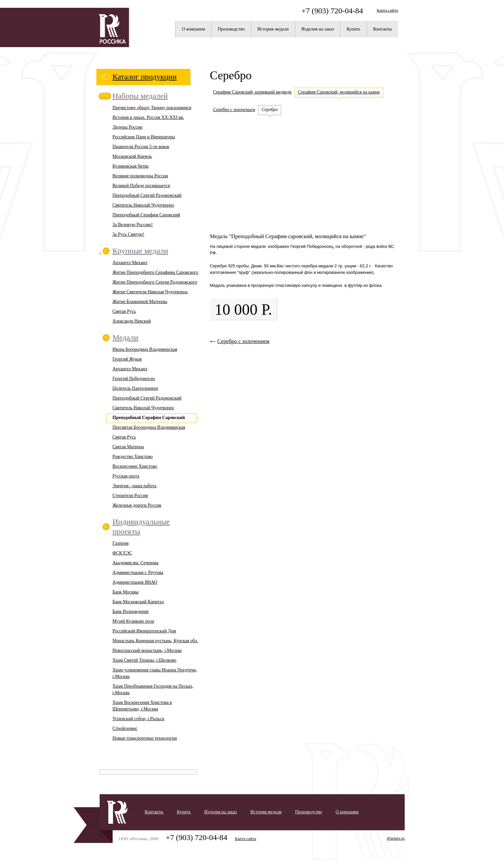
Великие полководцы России (140, 176)
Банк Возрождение (131, 611)
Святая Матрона (128, 447)
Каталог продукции (145, 77)
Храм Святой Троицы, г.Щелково (145, 660)
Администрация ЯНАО (135, 582)
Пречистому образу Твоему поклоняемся (152, 108)
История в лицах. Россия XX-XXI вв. (148, 117)
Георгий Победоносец (134, 379)
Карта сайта (387, 10)
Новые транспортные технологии (145, 738)
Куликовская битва (131, 166)
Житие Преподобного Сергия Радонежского (155, 282)
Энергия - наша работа (135, 486)
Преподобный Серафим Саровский (147, 215)
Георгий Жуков (127, 359)
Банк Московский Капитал (138, 602)
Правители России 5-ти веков (141, 147)
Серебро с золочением (234, 110)
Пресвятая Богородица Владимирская (149, 427)
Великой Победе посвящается (141, 186)
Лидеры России (128, 127)
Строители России (130, 496)
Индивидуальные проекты (141, 527)
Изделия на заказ (318, 29)
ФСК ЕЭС (122, 553)
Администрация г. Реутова (138, 573)
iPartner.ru (396, 838)
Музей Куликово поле (134, 621)
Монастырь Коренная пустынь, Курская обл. (155, 641)
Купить (354, 29)
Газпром (121, 543)
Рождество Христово (133, 457)
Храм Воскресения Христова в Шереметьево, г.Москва (142, 706)
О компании (193, 29)
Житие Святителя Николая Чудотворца (150, 292)
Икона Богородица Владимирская (145, 349)
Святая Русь (124, 311)
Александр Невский (132, 321)
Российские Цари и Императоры (144, 137)
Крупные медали (141, 251)
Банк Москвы (126, 592)
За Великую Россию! (133, 225)
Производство (231, 29)
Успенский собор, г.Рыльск (139, 719)
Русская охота (126, 476)
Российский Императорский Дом (144, 631)
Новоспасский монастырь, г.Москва (147, 650)
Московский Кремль (132, 156)
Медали (125, 337)
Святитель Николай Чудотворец (143, 205)
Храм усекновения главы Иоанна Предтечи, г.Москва (155, 673)
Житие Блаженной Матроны (140, 302)
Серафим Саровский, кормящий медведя (252, 92)
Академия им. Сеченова (136, 563)
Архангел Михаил (130, 263)
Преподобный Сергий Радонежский (147, 195)
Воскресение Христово (135, 466)
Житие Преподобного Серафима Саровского (155, 272)
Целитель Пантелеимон (135, 388)
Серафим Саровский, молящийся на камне (339, 92)
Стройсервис (125, 728)
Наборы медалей (140, 96)
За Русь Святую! (129, 234)
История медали (273, 29)
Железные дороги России (137, 505)
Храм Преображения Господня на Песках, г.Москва (153, 689)
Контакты (383, 29)
